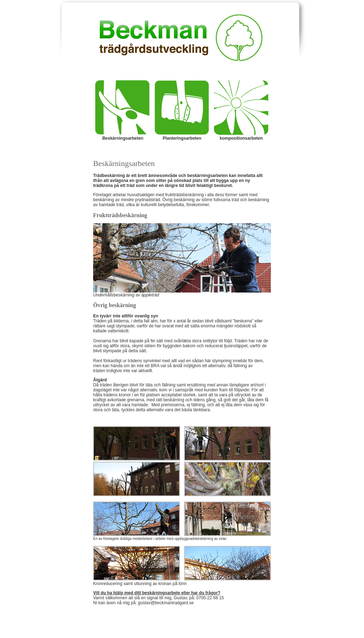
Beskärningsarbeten (123, 138)
